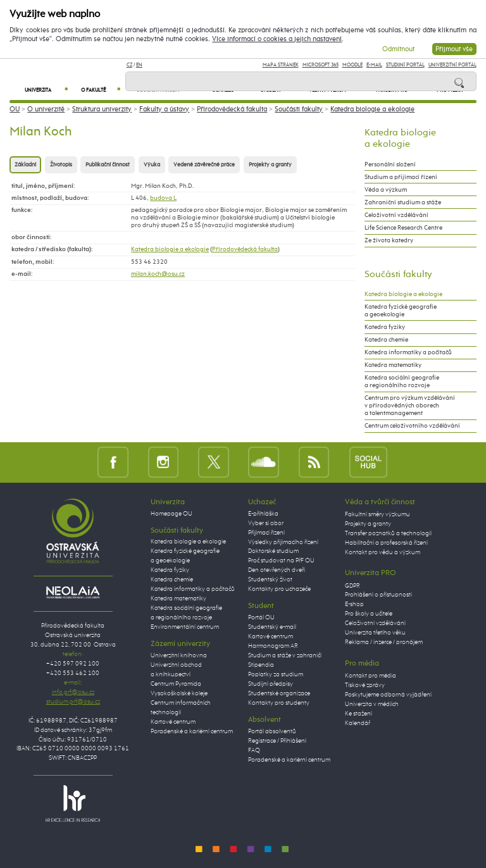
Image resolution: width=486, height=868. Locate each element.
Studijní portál (405, 65)
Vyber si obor (266, 523)
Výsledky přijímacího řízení (283, 542)
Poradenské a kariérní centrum (192, 731)
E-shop (354, 604)
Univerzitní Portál (452, 65)
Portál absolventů (272, 731)
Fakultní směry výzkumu (377, 514)
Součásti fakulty (299, 109)
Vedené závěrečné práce (204, 165)
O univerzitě (46, 109)
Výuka (152, 165)
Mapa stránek (281, 65)
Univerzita (46, 90)
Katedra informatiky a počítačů (408, 352)
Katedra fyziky (385, 327)
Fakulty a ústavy (164, 109)
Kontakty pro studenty (279, 703)
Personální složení (390, 164)
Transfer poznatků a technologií (388, 533)
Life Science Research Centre (403, 228)
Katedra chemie (386, 340)
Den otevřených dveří (277, 570)
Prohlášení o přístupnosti (378, 595)
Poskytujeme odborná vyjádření (388, 695)
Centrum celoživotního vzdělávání (412, 426)
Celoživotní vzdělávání (396, 215)
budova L (163, 198)
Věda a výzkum (386, 190)
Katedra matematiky (393, 365)
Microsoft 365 (321, 65)
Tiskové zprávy (365, 685)
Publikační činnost (108, 165)
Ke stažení (358, 714)
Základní (25, 165)
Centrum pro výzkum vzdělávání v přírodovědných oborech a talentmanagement (410, 406)
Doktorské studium (273, 551)
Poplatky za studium (276, 674)
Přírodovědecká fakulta (232, 109)
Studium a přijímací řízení (401, 177)
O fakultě (101, 90)
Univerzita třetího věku (375, 633)
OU (15, 109)
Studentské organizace (279, 693)
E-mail (374, 65)
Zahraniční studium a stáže (403, 202)
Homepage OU (171, 514)
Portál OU (261, 617)
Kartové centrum (173, 722)
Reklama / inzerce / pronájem (384, 642)
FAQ (254, 750)
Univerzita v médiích (372, 704)
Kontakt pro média (371, 676)
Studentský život (270, 580)
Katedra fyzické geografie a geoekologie (401, 311)
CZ (129, 65)
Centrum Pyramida (176, 684)
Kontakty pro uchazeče (279, 589)
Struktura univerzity (102, 109)
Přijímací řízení (266, 533)
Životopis (61, 165)
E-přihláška (263, 514)
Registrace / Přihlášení (277, 741)
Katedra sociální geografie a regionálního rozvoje (402, 381)
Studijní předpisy (271, 684)
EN (139, 65)
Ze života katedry (389, 240)
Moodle (352, 65)
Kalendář (358, 723)
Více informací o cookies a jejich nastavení (277, 39)
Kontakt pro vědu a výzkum (383, 552)
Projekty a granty (270, 165)
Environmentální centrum (185, 627)
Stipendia (261, 665)
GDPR (352, 586)
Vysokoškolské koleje (179, 693)
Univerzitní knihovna (179, 655)
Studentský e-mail (272, 627)
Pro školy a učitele (369, 614)
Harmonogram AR (273, 646)
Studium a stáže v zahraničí (285, 655)
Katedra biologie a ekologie (372, 109)
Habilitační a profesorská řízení (386, 543)
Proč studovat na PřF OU (281, 561)
